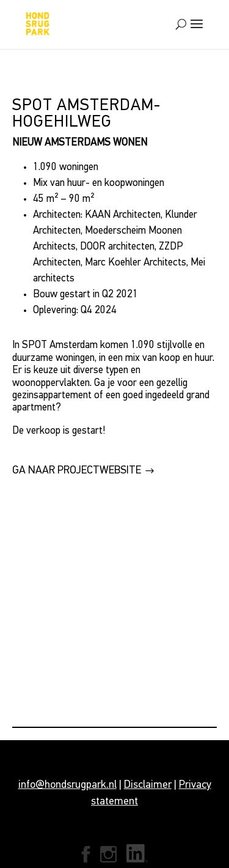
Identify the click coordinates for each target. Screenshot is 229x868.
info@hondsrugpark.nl (67, 785)
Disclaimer (148, 785)
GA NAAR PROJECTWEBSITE (77, 471)
